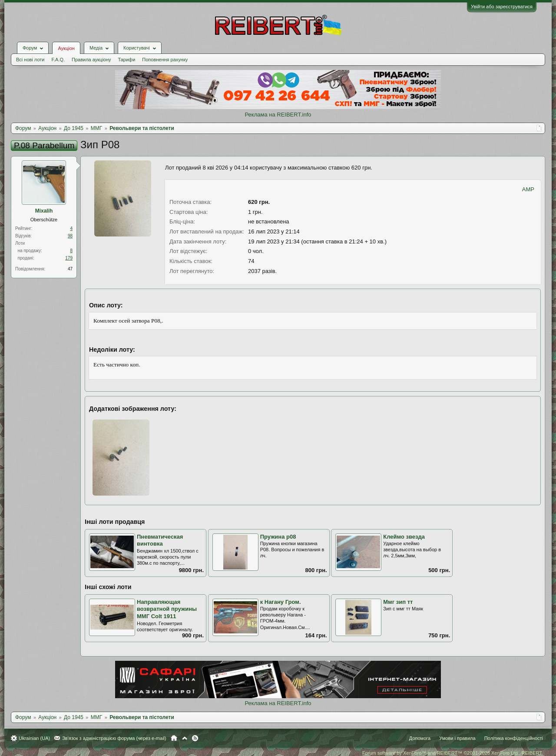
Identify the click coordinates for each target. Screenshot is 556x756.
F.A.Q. (58, 60)
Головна (174, 738)
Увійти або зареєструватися (502, 7)
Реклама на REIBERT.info (278, 115)
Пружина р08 (278, 537)
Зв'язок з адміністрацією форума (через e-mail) (114, 738)
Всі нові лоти (30, 60)
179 (69, 258)
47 (70, 269)
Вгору (185, 738)
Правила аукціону (91, 60)
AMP (528, 189)
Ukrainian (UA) (34, 738)
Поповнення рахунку (165, 60)
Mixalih (44, 211)
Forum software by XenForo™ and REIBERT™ (453, 753)
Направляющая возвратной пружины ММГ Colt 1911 (167, 609)
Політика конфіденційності (514, 738)
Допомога (420, 738)
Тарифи (127, 60)
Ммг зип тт (398, 602)
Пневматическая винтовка (160, 540)
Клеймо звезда (404, 537)
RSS (195, 738)
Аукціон (66, 48)
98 (70, 236)
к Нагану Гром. (281, 602)
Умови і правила (457, 738)
